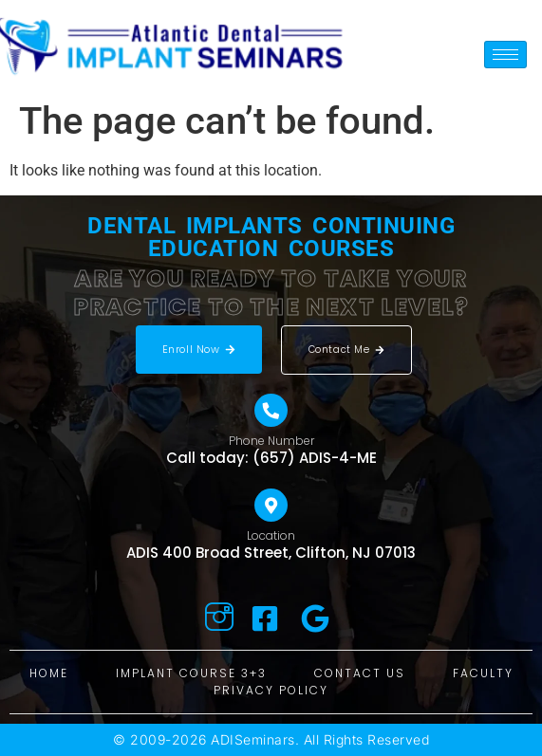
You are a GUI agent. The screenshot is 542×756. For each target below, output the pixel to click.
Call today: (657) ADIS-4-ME (271, 458)
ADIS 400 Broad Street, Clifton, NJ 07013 (271, 553)
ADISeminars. (255, 739)
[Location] (271, 505)
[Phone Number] (271, 410)
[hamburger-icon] (505, 55)
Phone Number (271, 441)
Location (271, 535)
